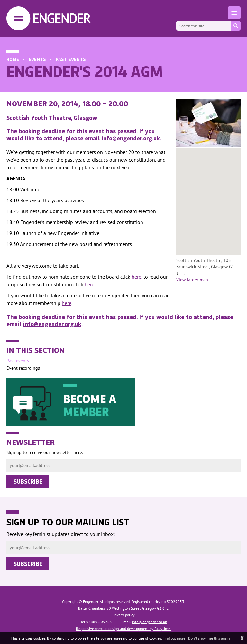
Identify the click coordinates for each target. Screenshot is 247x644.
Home (13, 59)
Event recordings (23, 368)
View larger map (192, 280)
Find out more (174, 638)
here (136, 277)
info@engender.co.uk (149, 622)
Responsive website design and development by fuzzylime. (123, 628)
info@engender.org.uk (131, 138)
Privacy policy (123, 615)
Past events (71, 59)
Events (37, 59)
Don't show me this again (209, 638)
